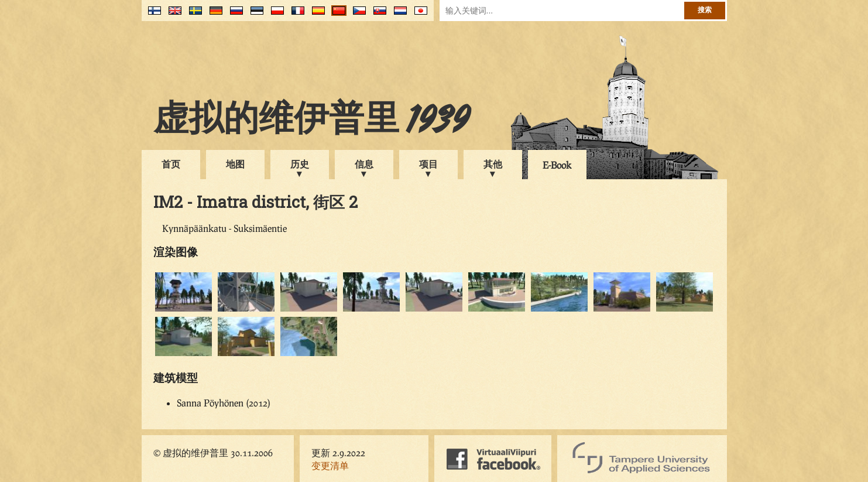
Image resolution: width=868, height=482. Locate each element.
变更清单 (330, 465)
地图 (235, 164)
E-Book (557, 165)
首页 (171, 164)
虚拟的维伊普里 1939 (311, 121)
